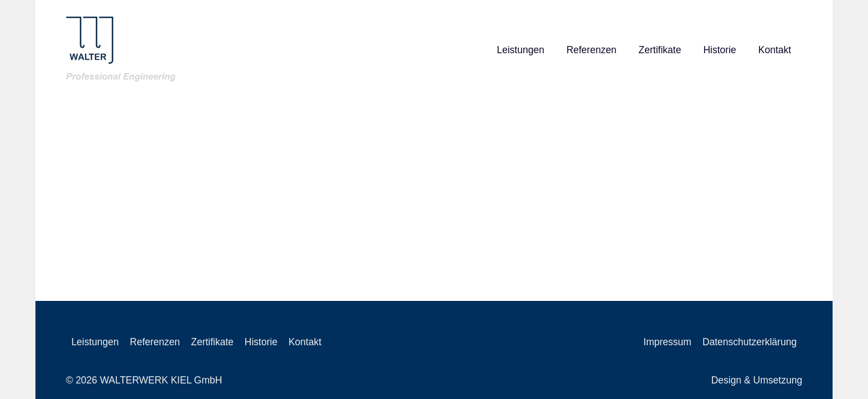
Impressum (667, 342)
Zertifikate (660, 50)
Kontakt (775, 50)
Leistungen (520, 50)
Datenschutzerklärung (750, 342)
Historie (719, 50)
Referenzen (591, 50)
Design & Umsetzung (757, 380)
